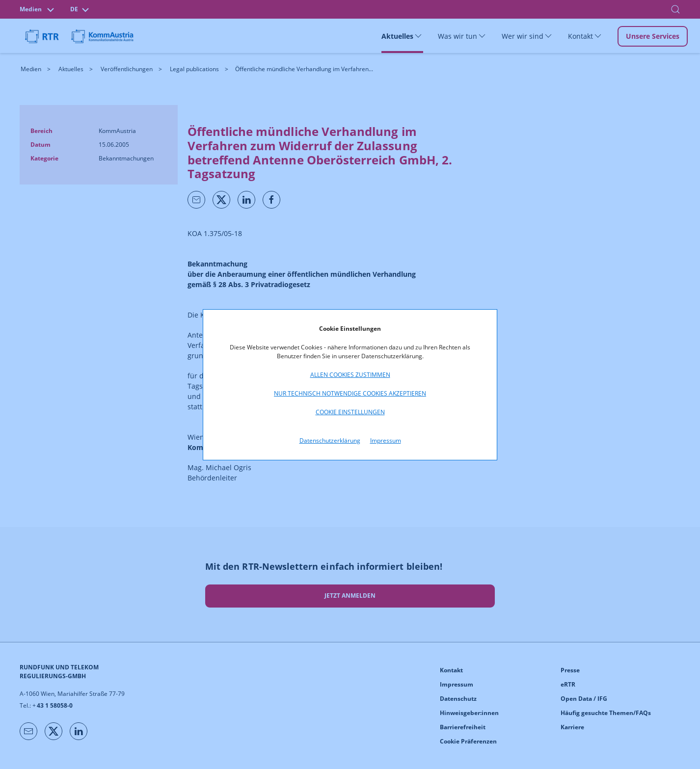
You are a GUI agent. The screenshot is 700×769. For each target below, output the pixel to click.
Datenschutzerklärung (330, 440)
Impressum (386, 440)
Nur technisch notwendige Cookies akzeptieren (350, 393)
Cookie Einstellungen (350, 412)
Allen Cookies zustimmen (350, 375)
